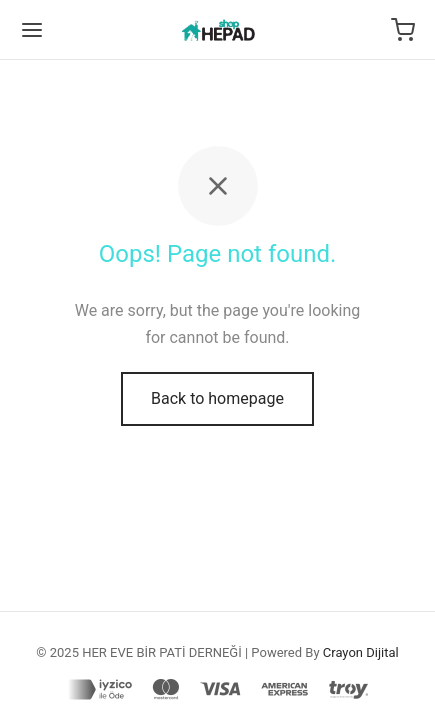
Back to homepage (217, 398)
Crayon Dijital (361, 652)
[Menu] (32, 30)
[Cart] (403, 30)
